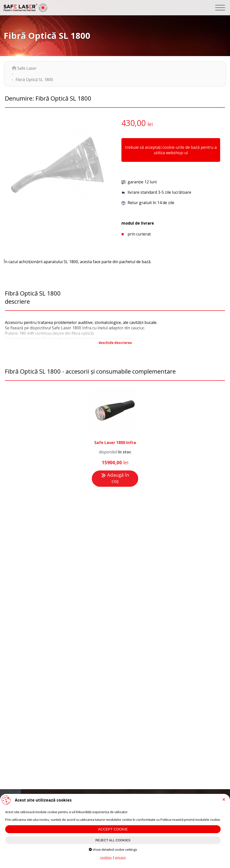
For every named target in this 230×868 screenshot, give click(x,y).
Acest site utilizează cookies (43, 800)
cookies (106, 857)
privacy (120, 857)
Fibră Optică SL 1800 (34, 80)
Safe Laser (24, 68)
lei (150, 124)
